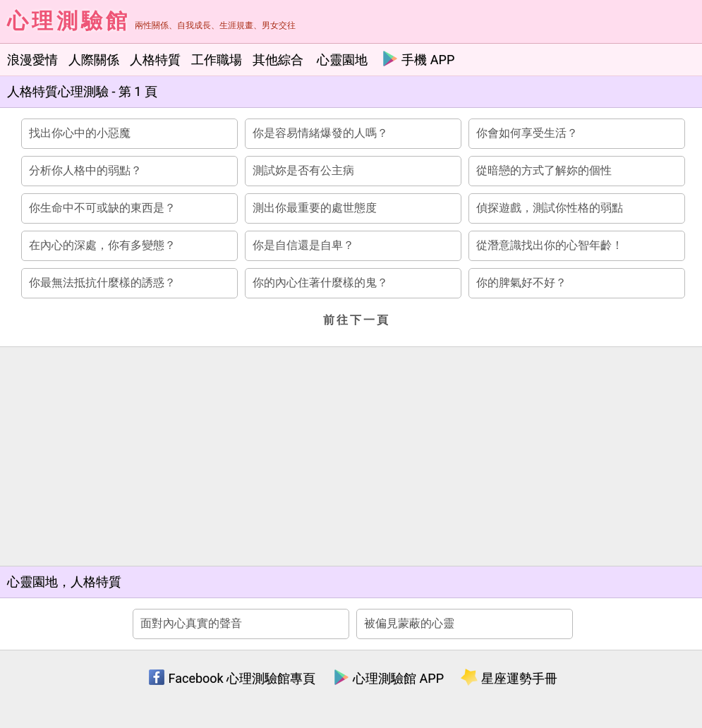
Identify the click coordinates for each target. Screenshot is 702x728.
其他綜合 (278, 60)
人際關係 (94, 60)
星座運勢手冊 (509, 678)
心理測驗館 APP (388, 678)
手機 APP (418, 59)
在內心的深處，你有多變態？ (102, 245)
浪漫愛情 (32, 60)
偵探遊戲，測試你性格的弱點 (550, 208)
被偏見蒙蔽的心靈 (409, 623)
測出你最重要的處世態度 (315, 208)
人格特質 (155, 60)
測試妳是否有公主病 (303, 170)
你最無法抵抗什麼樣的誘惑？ (102, 283)
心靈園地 (342, 60)
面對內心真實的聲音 (191, 623)
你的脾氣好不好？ (521, 283)
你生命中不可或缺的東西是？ (102, 208)
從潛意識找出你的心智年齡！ (550, 245)
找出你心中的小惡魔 (80, 133)
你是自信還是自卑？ (303, 245)
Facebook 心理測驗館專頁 (232, 678)
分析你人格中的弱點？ (85, 170)
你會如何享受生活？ (527, 133)
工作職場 (217, 60)
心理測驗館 (69, 21)
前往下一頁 (357, 320)
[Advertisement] (353, 456)
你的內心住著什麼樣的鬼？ (320, 283)
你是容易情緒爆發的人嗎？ (320, 133)
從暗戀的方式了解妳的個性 (544, 170)
